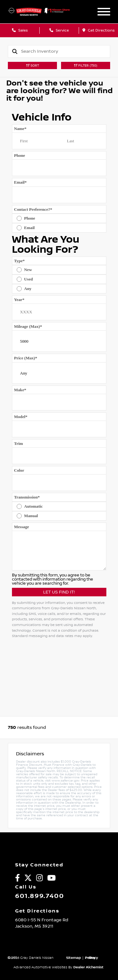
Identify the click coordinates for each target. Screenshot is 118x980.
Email (20, 182)
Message (22, 527)
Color (19, 470)
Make (20, 390)
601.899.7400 (39, 896)
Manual (31, 516)
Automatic (34, 506)
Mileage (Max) (28, 326)
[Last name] (83, 141)
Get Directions (98, 30)
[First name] (36, 141)
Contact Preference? (33, 209)
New (28, 270)
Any (28, 289)
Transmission (27, 497)
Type (20, 261)
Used (29, 279)
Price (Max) (26, 358)
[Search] (65, 51)
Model (21, 417)
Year (19, 300)
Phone (20, 155)
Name (20, 129)
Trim (19, 443)
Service (59, 30)
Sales (20, 30)
